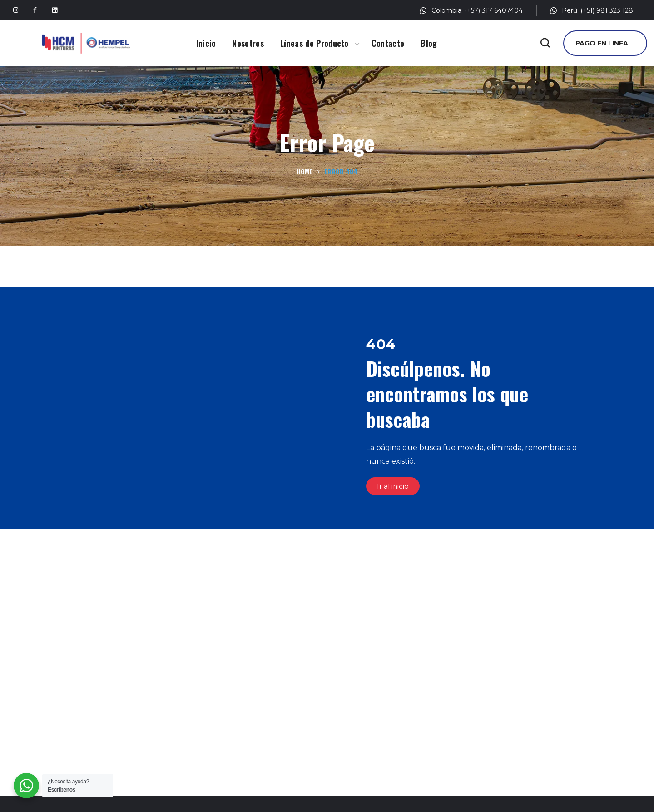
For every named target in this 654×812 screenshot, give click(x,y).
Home (305, 171)
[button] (545, 43)
